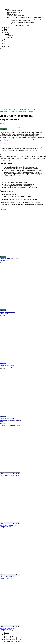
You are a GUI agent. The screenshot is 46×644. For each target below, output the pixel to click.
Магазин (6, 9)
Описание (7, 86)
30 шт (18, 416)
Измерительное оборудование (20, 21)
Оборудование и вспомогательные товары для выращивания (26, 19)
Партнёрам (7, 31)
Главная (2, 52)
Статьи (6, 32)
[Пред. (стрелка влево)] (1, 609)
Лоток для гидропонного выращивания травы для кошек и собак (10, 363)
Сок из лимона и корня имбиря (10, 418)
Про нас (6, 577)
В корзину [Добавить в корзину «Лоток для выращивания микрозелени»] (3, 253)
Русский (6, 34)
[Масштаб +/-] (1, 608)
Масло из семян (12, 14)
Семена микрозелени (14, 12)
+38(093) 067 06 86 (8, 587)
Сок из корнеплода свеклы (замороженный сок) (8, 468)
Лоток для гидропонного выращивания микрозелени (9, 308)
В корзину (4, 72)
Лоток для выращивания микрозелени (8, 255)
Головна (6, 575)
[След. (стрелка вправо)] (3, 609)
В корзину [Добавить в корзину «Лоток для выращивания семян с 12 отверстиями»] (3, 199)
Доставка (7, 27)
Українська (11, 35)
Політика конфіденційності (12, 582)
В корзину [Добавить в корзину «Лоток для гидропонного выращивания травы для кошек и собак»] (3, 359)
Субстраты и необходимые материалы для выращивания (25, 17)
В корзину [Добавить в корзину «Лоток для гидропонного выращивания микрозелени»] (3, 306)
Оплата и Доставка (10, 579)
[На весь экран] (3, 608)
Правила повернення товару (12, 584)
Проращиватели (16, 24)
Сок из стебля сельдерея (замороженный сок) (8, 571)
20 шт (13, 416)
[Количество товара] (8, 70)
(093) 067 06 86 (5, 47)
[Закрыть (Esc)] (6, 608)
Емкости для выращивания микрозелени (24, 22)
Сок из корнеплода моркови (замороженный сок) (9, 520)
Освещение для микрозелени (20, 26)
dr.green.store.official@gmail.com (12, 590)
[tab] (25, 86)
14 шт (7, 416)
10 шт (2, 416)
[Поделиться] (4, 608)
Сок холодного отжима (15, 11)
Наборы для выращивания (16, 16)
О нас (5, 29)
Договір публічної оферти (12, 580)
